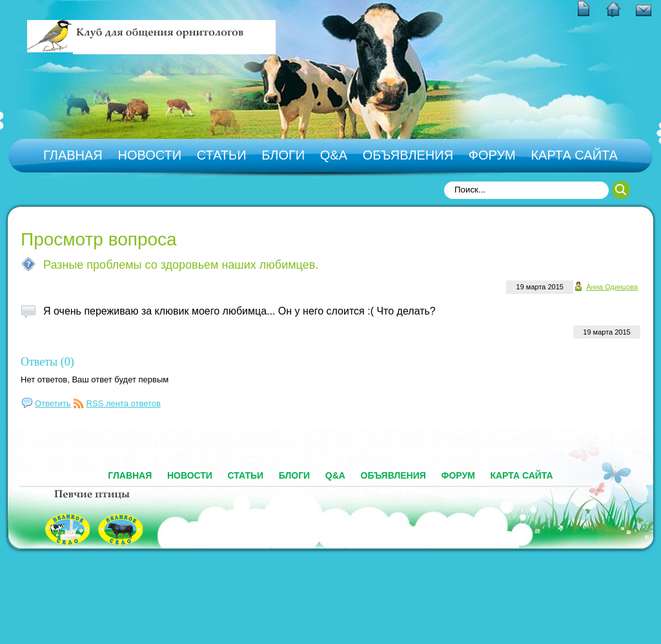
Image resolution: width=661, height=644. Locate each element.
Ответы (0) (47, 362)
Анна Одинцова (612, 287)
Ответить (53, 403)
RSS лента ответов (124, 403)
